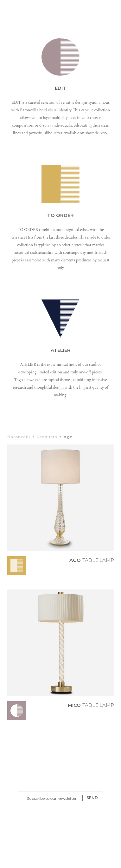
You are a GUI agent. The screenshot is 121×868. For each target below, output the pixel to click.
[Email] (52, 798)
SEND (92, 798)
